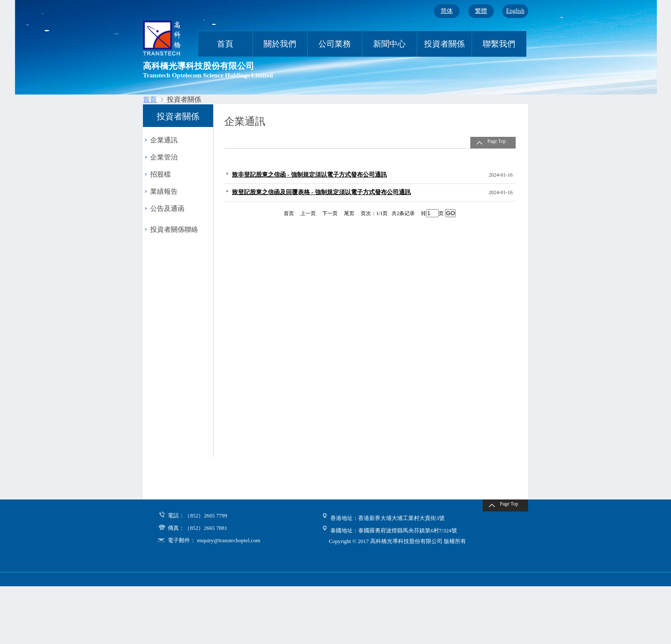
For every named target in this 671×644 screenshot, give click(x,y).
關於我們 (280, 44)
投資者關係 (444, 44)
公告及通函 (167, 208)
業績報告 (164, 191)
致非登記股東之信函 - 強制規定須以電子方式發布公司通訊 (309, 175)
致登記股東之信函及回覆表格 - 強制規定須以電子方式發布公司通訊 (321, 192)
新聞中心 (389, 44)
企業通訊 (164, 140)
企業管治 (164, 157)
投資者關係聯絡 (174, 229)
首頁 (225, 44)
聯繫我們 (499, 44)
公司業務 (335, 44)
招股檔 (160, 174)
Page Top (497, 141)
